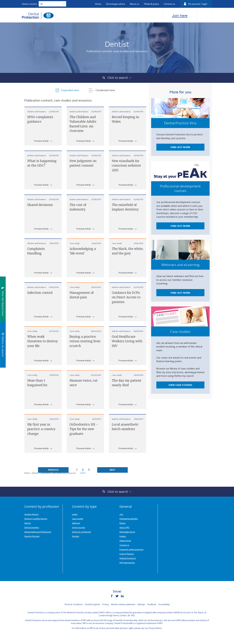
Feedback (152, 604)
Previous (53, 470)
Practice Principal (32, 536)
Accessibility (164, 604)
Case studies (78, 519)
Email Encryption (93, 604)
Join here (180, 15)
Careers (123, 536)
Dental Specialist (32, 527)
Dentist (35, 473)
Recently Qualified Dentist (36, 519)
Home (27, 473)
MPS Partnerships (127, 563)
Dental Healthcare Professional (38, 532)
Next (113, 470)
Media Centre (125, 541)
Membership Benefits (129, 519)
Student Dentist (31, 514)
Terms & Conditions (74, 604)
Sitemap (141, 604)
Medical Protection (128, 558)
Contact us (124, 545)
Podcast (76, 536)
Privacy (106, 604)
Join (121, 514)
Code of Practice (127, 554)
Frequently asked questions (131, 549)
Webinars (76, 523)
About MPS (124, 527)
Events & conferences (81, 532)
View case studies (180, 385)
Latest (75, 514)
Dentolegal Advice (127, 532)
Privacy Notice (155, 628)
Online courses (78, 527)
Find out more (180, 147)
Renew (122, 523)
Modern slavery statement (123, 604)
